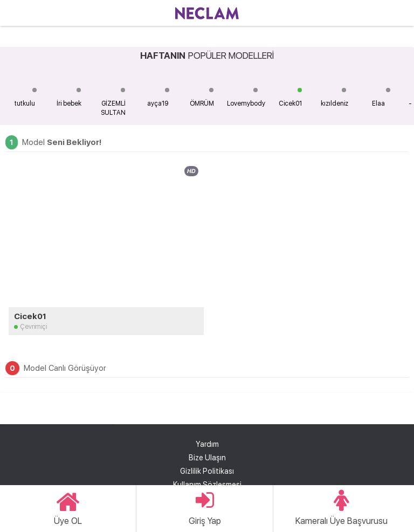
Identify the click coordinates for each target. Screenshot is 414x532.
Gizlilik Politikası (207, 471)
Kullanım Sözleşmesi (207, 485)
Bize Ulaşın (207, 458)
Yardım (207, 444)
